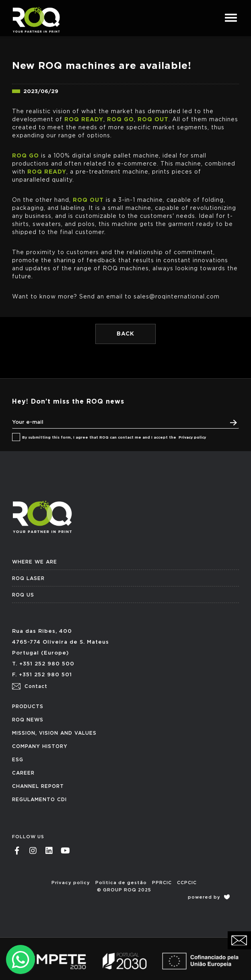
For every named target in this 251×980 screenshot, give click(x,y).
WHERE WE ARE (35, 562)
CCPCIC (187, 883)
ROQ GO (120, 120)
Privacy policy (192, 438)
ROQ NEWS (28, 720)
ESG (18, 760)
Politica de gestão (121, 883)
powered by (209, 897)
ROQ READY (84, 120)
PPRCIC (162, 883)
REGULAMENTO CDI (39, 800)
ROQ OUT (153, 120)
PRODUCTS (28, 707)
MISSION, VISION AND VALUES (54, 733)
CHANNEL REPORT (38, 786)
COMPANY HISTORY (40, 746)
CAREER (23, 773)
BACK (125, 334)
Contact (30, 686)
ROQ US (23, 595)
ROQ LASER (28, 578)
